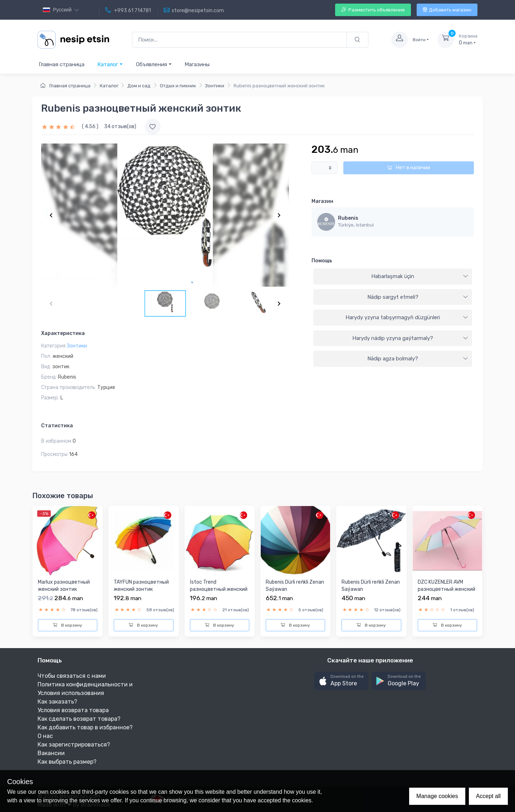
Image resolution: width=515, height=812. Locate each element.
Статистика (57, 426)
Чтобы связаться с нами (72, 676)
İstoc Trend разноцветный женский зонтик (219, 589)
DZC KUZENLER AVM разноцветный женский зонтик (447, 589)
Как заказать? (57, 702)
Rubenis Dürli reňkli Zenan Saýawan (295, 586)
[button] (342, 681)
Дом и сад (139, 86)
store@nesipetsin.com (194, 10)
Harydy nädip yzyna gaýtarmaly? (410, 338)
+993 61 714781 (128, 10)
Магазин (322, 201)
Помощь (322, 261)
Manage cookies (437, 796)
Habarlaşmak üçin (420, 276)
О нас (45, 736)
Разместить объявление (373, 10)
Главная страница (62, 64)
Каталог (110, 64)
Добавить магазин (447, 10)
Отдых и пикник (178, 86)
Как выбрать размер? (67, 762)
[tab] (393, 277)
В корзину (68, 625)
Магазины (197, 64)
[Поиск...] (239, 40)
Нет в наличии (409, 168)
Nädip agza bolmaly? (418, 359)
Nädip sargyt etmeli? (418, 297)
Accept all (488, 796)
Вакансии (51, 753)
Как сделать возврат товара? (79, 719)
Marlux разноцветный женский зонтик (64, 586)
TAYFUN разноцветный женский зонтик (141, 586)
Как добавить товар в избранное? (85, 727)
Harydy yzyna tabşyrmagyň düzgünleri (407, 317)
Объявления (154, 64)
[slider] (59, 127)
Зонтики (215, 86)
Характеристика (63, 333)
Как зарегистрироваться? (74, 745)
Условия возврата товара (73, 710)
